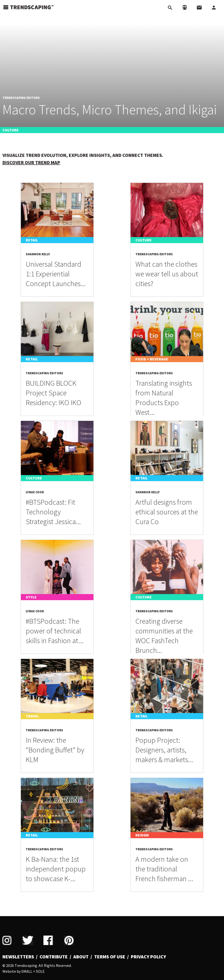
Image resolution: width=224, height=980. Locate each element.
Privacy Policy (148, 957)
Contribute (54, 957)
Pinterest (69, 940)
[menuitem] (20, 957)
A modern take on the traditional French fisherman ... (164, 869)
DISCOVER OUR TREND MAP (31, 162)
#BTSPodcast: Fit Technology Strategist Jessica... (53, 512)
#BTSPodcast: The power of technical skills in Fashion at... (55, 631)
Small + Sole (33, 971)
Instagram (7, 940)
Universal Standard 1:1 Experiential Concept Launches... (56, 274)
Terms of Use (110, 957)
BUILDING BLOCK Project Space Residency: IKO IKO (54, 393)
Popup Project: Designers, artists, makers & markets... (164, 750)
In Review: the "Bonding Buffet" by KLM (55, 750)
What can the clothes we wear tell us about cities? (167, 274)
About (81, 957)
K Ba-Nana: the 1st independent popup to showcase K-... (56, 869)
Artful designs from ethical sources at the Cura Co (167, 512)
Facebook (49, 940)
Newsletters (18, 957)
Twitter (28, 940)
